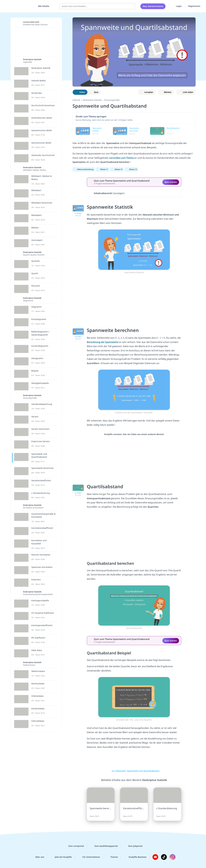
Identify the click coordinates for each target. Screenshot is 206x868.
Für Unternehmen (89, 857)
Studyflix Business (135, 857)
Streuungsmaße (112, 100)
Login (177, 6)
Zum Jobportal (133, 846)
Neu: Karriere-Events (153, 6)
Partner (112, 857)
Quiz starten (171, 182)
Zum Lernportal (74, 846)
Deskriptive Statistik (92, 100)
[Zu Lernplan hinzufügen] (147, 92)
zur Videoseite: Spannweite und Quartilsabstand (134, 771)
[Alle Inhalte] (43, 6)
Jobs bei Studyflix (61, 857)
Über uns (37, 857)
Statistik (76, 100)
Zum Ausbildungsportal (104, 846)
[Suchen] (131, 6)
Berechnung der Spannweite (103, 342)
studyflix (19, 6)
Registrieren (194, 6)
